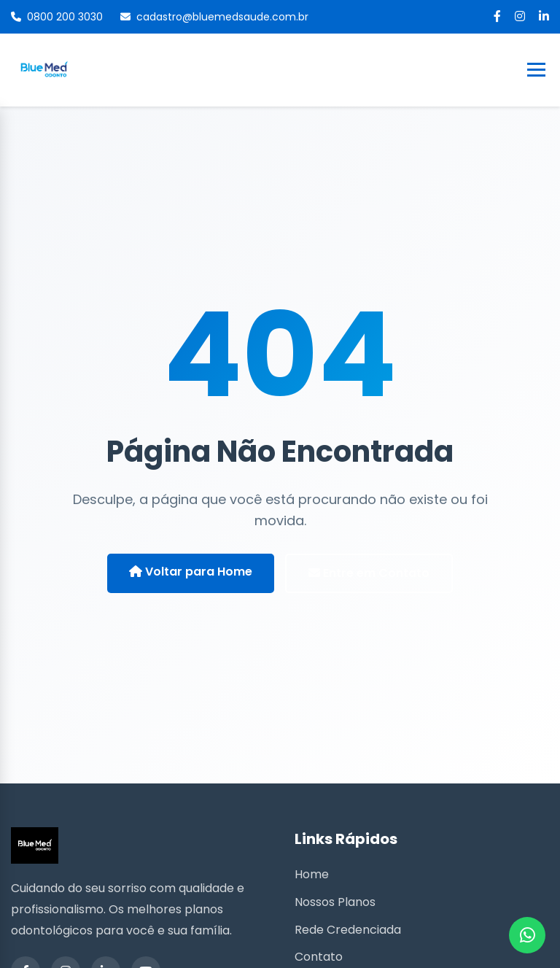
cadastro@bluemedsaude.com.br (214, 17)
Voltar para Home (191, 572)
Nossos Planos (335, 902)
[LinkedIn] (544, 16)
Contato (319, 957)
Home (312, 874)
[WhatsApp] (527, 935)
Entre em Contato (369, 573)
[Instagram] (520, 16)
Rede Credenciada (348, 930)
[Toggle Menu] (536, 70)
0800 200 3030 (57, 17)
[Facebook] (497, 16)
